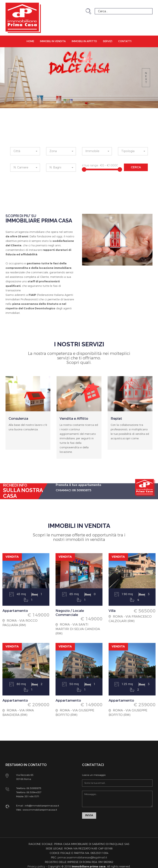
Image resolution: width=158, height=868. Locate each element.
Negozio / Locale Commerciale (71, 613)
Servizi (108, 41)
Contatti (125, 41)
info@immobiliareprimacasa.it (42, 806)
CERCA (136, 168)
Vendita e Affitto (75, 418)
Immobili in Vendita (53, 41)
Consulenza (20, 418)
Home (30, 41)
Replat (117, 418)
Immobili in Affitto (84, 41)
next (146, 78)
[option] (28, 419)
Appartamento (17, 611)
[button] (25, 151)
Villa (113, 611)
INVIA (89, 816)
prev (12, 78)
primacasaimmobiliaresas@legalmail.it (82, 858)
